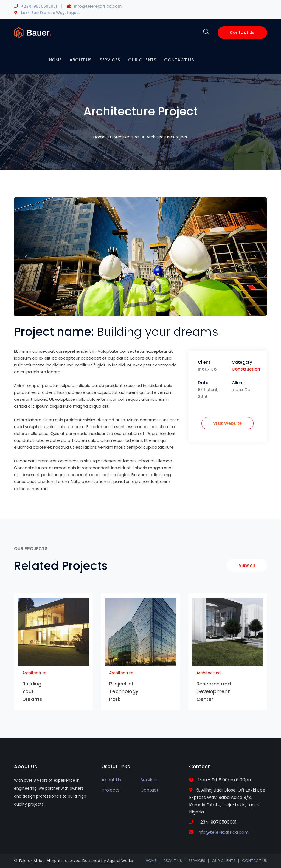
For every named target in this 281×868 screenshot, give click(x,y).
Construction (246, 369)
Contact (150, 790)
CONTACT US (255, 861)
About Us (111, 780)
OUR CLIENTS (224, 861)
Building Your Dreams (32, 691)
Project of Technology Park (124, 691)
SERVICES (197, 861)
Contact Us (242, 32)
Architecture (126, 137)
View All (247, 565)
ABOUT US (173, 861)
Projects (110, 790)
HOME (151, 861)
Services (150, 780)
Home (99, 137)
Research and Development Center (214, 691)
